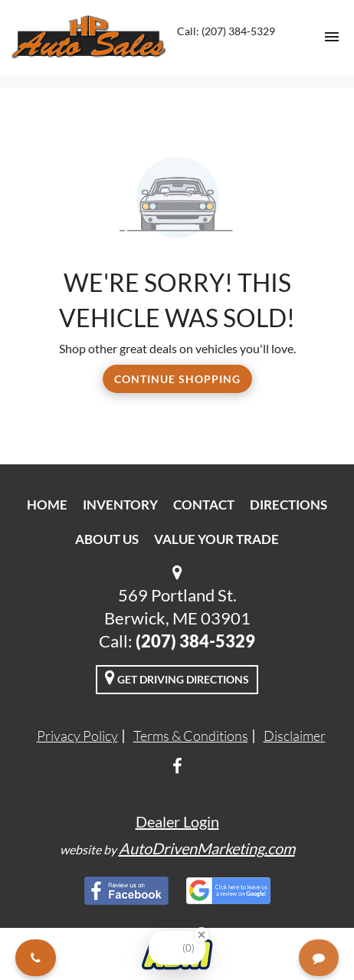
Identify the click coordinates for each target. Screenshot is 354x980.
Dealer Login (177, 821)
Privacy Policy (77, 736)
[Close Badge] (202, 935)
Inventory (120, 505)
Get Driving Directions (177, 677)
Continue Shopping (177, 379)
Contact (204, 505)
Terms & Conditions (191, 736)
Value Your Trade (216, 539)
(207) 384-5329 (195, 641)
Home (47, 505)
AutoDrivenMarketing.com (207, 848)
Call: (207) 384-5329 (226, 31)
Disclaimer (295, 736)
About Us (107, 539)
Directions (288, 505)
